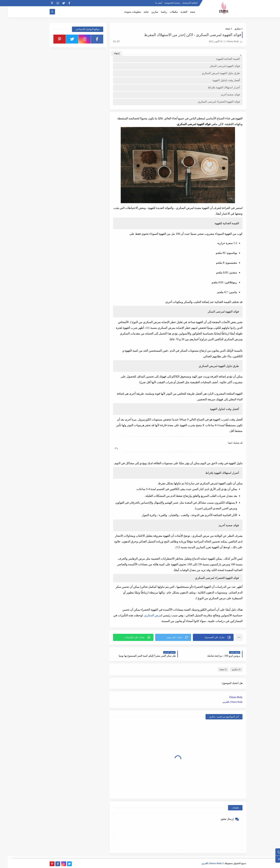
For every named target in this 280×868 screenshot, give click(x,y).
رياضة (156, 12)
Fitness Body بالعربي (225, 702)
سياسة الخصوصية (164, 3)
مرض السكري (145, 615)
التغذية (176, 12)
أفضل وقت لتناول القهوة (218, 80)
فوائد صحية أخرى (222, 95)
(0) (108, 41)
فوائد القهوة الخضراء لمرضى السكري (211, 102)
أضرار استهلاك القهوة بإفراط (216, 87)
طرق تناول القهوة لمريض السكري (213, 73)
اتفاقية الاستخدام (182, 3)
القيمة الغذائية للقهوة (220, 59)
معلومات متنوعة (125, 12)
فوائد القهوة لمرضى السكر (217, 66)
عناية (138, 12)
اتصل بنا (151, 3)
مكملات (166, 12)
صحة (185, 12)
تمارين (147, 12)
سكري (230, 29)
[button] (205, 637)
